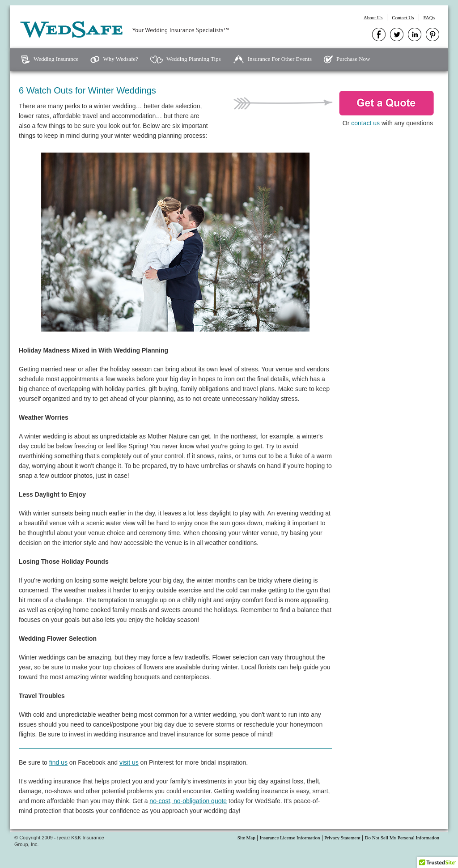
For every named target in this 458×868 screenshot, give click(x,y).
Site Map (246, 838)
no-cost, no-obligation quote (188, 801)
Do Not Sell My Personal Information (402, 838)
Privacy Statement (342, 838)
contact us (365, 123)
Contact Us (403, 17)
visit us (129, 762)
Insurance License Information (290, 838)
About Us (373, 17)
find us (58, 762)
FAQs (429, 17)
